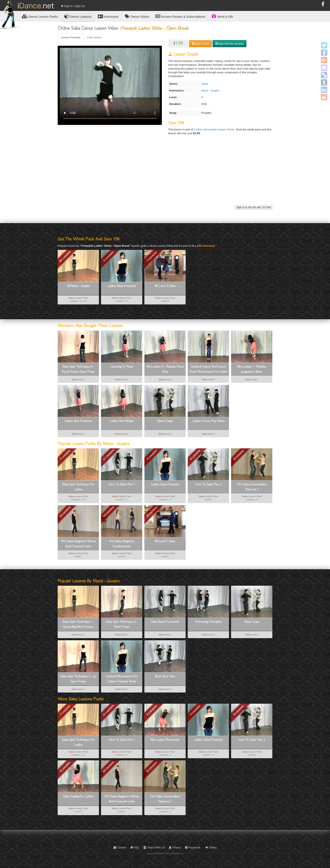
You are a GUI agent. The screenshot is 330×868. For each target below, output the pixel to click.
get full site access (229, 44)
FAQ (135, 847)
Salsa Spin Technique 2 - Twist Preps (122, 624)
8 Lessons (195, 455)
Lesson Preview (71, 37)
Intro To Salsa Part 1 (122, 485)
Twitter (211, 847)
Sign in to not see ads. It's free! (254, 207)
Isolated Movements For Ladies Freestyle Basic (122, 679)
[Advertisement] (165, 174)
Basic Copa (165, 421)
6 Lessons (238, 455)
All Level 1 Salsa (165, 541)
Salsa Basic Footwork (165, 622)
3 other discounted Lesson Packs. (215, 129)
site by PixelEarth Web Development (165, 853)
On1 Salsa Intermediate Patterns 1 (252, 487)
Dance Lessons (78, 16)
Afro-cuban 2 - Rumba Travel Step (165, 369)
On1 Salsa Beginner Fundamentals (122, 544)
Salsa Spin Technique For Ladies (78, 487)
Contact (120, 847)
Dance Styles (137, 16)
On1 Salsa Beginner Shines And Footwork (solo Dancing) (78, 544)
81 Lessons (65, 256)
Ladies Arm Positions (78, 421)
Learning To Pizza (122, 367)
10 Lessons (65, 512)
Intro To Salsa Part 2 (208, 485)
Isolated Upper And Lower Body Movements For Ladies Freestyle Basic (208, 370)
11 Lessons (108, 455)
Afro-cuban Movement (165, 740)
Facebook (193, 847)
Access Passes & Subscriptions (180, 16)
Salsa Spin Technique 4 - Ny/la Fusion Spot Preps (78, 369)
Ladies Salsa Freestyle (122, 286)
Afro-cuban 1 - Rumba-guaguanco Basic (252, 369)
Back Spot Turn (165, 676)
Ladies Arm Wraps (122, 421)
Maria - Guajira (210, 90)
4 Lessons (108, 256)
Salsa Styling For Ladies (78, 797)
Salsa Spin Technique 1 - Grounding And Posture (78, 624)
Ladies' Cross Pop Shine (208, 421)
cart (200, 44)
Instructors (108, 16)
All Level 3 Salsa (165, 286)
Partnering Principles (208, 622)
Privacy (175, 847)
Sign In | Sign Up (73, 6)
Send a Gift (222, 16)
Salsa (205, 84)
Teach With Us (154, 847)
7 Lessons (152, 256)
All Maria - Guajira (78, 286)
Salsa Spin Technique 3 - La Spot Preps (78, 679)
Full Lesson (94, 37)
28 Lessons (152, 512)
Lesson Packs (40, 16)
